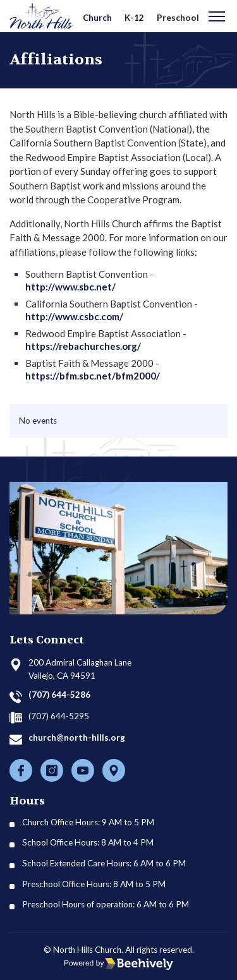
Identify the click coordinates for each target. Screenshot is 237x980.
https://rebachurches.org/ (83, 346)
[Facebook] (21, 770)
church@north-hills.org (77, 738)
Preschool (178, 18)
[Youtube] (83, 770)
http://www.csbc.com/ (74, 316)
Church (97, 18)
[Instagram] (52, 770)
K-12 (134, 18)
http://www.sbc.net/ (70, 287)
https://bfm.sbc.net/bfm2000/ (93, 376)
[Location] (114, 770)
